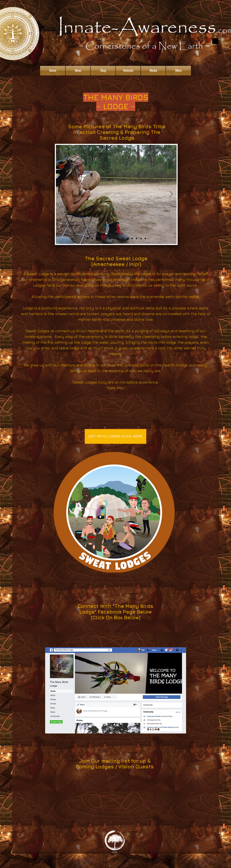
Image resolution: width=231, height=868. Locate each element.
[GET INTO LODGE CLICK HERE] (115, 436)
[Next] (171, 194)
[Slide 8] (128, 238)
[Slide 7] (119, 238)
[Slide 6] (123, 238)
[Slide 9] (97, 238)
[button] (215, 40)
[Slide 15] (145, 238)
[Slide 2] (105, 238)
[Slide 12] (92, 238)
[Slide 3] (110, 238)
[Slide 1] (87, 239)
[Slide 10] (132, 238)
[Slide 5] (136, 238)
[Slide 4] (114, 238)
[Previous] (61, 194)
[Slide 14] (141, 238)
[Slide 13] (101, 238)
